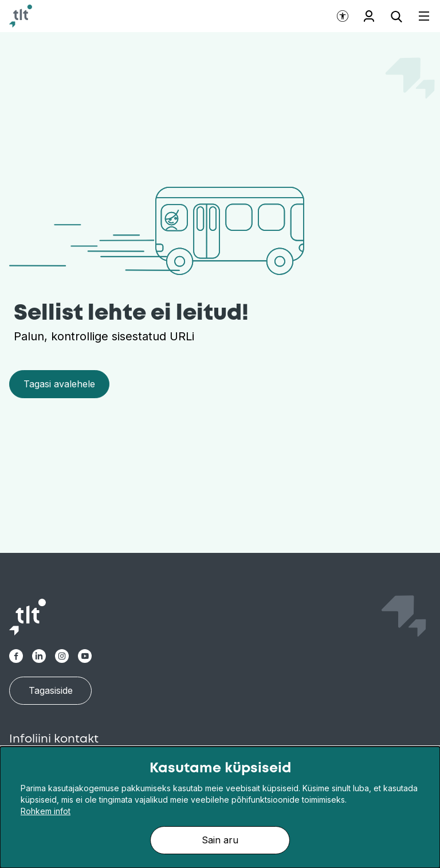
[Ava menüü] (417, 16)
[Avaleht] (21, 16)
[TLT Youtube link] (85, 656)
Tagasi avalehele (59, 384)
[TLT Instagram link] (62, 656)
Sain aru (220, 840)
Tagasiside (51, 690)
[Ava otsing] (396, 16)
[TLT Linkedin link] (39, 656)
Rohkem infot (46, 811)
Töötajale (369, 16)
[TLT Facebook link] (16, 656)
